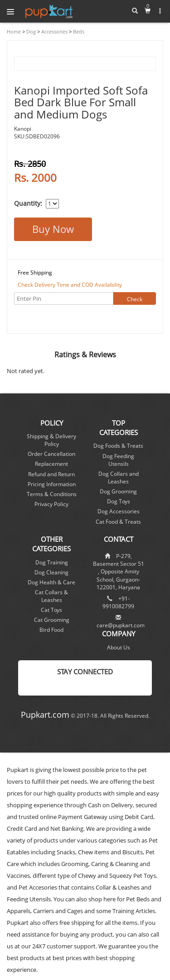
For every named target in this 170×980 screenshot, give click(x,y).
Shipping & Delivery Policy (51, 440)
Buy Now (53, 229)
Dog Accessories (119, 511)
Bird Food (51, 630)
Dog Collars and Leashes (119, 478)
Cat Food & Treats (118, 522)
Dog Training (52, 562)
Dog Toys (119, 501)
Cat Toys (51, 610)
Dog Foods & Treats (118, 446)
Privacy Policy (51, 504)
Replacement (51, 464)
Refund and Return (51, 474)
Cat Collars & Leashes (51, 596)
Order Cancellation (51, 454)
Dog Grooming (118, 491)
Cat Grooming (52, 620)
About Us (119, 647)
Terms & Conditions (52, 494)
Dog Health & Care (51, 582)
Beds (78, 31)
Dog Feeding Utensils (118, 460)
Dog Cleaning (51, 572)
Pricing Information (52, 484)
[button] (160, 11)
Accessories (54, 31)
